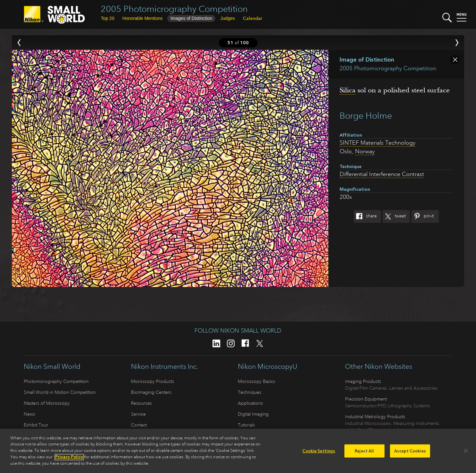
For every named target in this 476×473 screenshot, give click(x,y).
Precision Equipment (366, 399)
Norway (365, 151)
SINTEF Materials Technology (377, 143)
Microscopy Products (152, 381)
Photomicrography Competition (56, 381)
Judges (227, 18)
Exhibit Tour (36, 425)
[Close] (466, 453)
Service (138, 414)
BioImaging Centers (151, 392)
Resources (141, 403)
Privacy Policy (69, 460)
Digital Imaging (253, 414)
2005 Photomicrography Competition (174, 9)
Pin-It (423, 216)
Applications (250, 403)
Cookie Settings (319, 453)
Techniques (250, 392)
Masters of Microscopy (47, 403)
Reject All (364, 453)
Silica (348, 90)
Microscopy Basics (256, 381)
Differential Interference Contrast (382, 174)
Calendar (253, 18)
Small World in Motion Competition (60, 392)
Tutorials (246, 425)
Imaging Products (363, 381)
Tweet (394, 216)
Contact (139, 425)
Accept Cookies (410, 453)
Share (365, 216)
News (29, 414)
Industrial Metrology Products (375, 417)
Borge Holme (366, 116)
